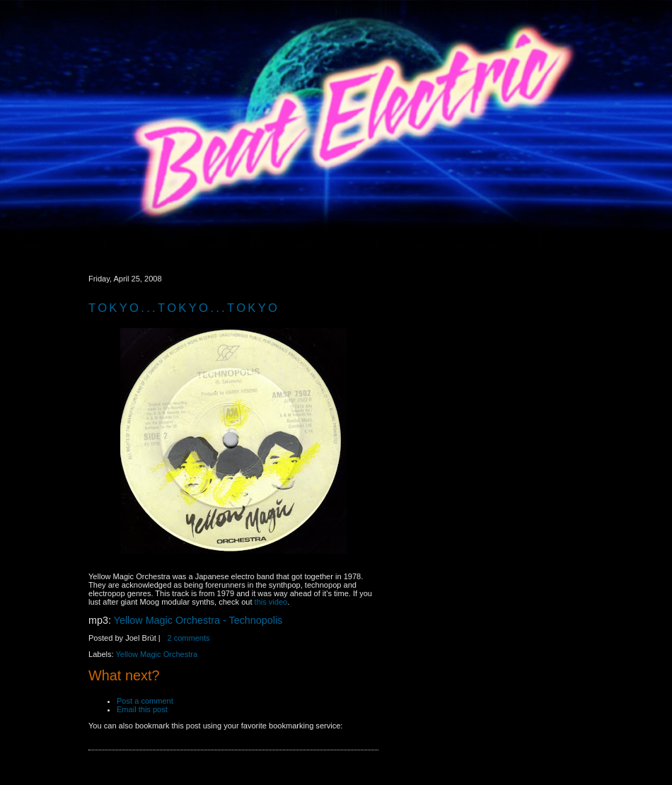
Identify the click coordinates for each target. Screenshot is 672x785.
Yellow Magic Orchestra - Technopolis (198, 620)
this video (271, 602)
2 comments (188, 638)
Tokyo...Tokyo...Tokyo (184, 308)
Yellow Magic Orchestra (157, 654)
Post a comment (146, 701)
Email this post (144, 709)
